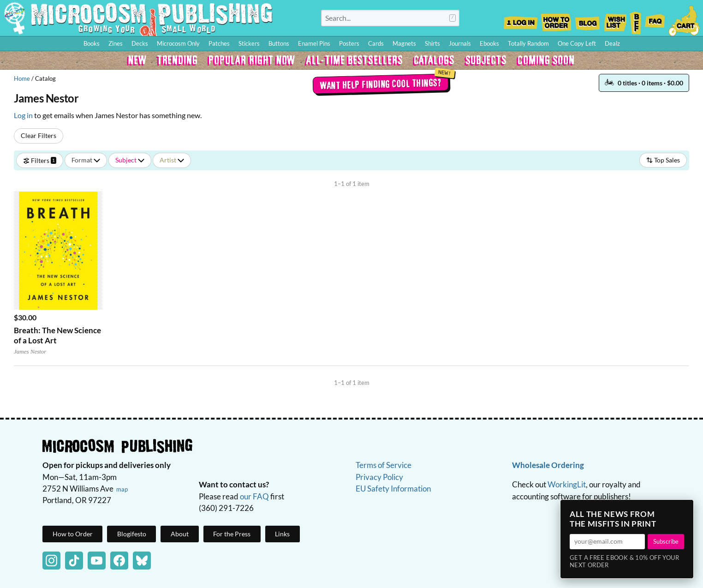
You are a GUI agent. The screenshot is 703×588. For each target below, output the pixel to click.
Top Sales (663, 160)
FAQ (655, 20)
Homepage (138, 18)
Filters (40, 160)
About (180, 534)
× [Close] (684, 510)
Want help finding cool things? (380, 84)
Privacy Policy (379, 477)
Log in (23, 115)
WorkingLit (567, 484)
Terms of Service (384, 465)
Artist (172, 160)
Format (86, 160)
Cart (685, 20)
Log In (521, 20)
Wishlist (615, 20)
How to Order (556, 20)
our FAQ (254, 496)
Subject (130, 160)
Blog (587, 20)
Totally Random (528, 43)
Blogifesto (132, 534)
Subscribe (666, 541)
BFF (636, 20)
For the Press (232, 534)
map (122, 489)
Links (282, 534)
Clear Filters (39, 135)
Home (22, 78)
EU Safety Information (393, 489)
